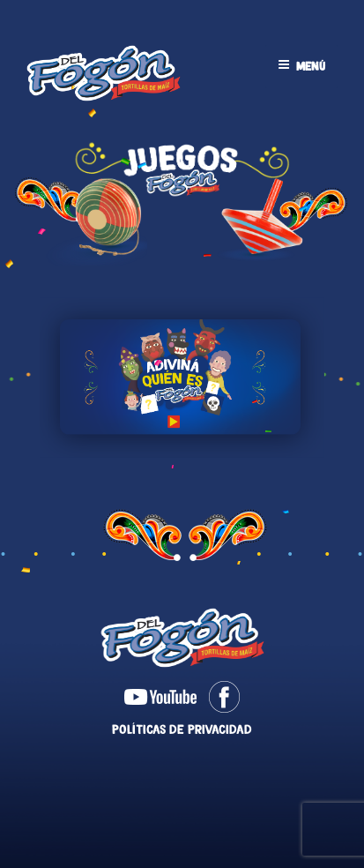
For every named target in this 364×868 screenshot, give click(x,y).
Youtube (160, 697)
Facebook (224, 697)
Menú (301, 66)
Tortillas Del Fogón (104, 73)
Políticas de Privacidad (182, 730)
